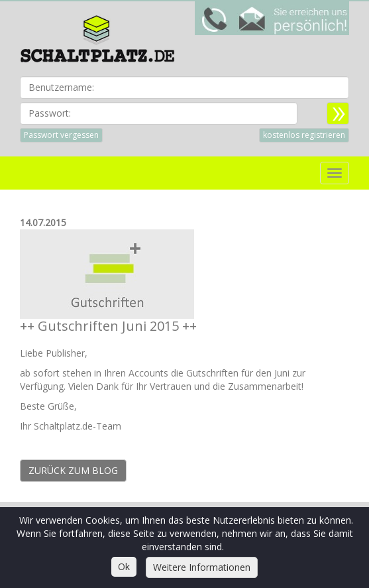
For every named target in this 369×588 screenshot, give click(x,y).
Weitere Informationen (202, 567)
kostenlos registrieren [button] (304, 135)
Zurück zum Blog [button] (73, 470)
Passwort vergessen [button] (61, 135)
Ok (124, 566)
